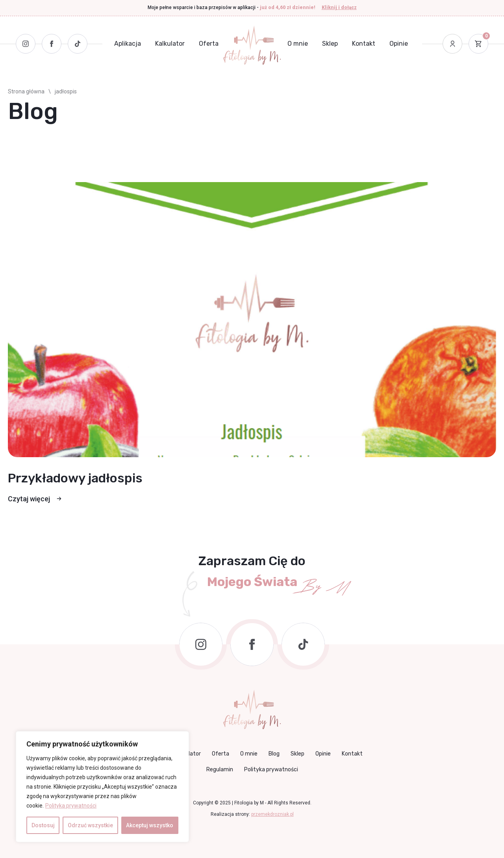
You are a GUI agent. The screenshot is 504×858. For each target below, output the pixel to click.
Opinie (399, 44)
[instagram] (201, 644)
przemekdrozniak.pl (272, 814)
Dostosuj (43, 825)
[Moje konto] (452, 44)
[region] (102, 787)
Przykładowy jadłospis (75, 478)
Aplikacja (128, 44)
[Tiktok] (78, 44)
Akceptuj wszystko (150, 825)
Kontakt (364, 44)
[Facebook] (52, 44)
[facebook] (252, 644)
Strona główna (26, 91)
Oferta (209, 44)
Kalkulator (170, 44)
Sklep (330, 44)
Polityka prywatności (71, 806)
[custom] (303, 644)
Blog (274, 754)
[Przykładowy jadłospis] (252, 320)
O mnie (298, 44)
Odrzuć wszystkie (90, 825)
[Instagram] (26, 44)
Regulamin (220, 770)
